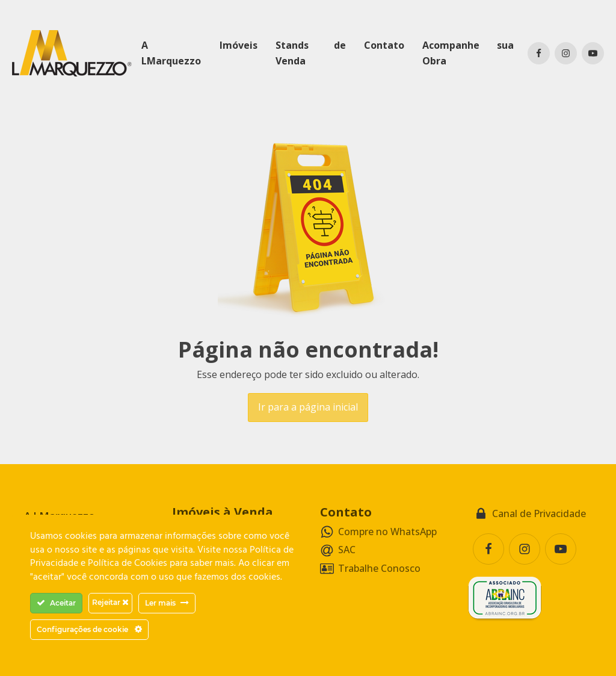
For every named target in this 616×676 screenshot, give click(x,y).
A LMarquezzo (171, 53)
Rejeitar (110, 602)
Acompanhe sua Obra (468, 53)
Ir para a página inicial (308, 407)
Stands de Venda (311, 53)
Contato (384, 45)
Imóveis (239, 45)
